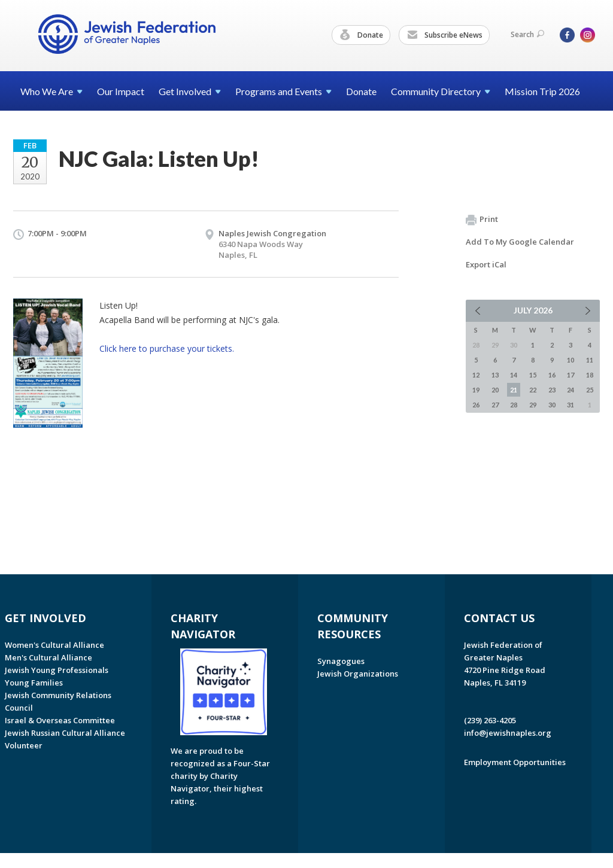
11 (590, 360)
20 (495, 390)
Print (482, 220)
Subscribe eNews (445, 35)
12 (476, 375)
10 (570, 360)
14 (514, 375)
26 (476, 405)
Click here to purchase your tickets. (167, 348)
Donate (362, 35)
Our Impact (121, 91)
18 (590, 375)
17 (570, 375)
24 (570, 390)
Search (527, 34)
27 (495, 405)
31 (570, 405)
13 (495, 375)
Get (190, 91)
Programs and (283, 91)
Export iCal (486, 264)
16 (552, 375)
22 (533, 390)
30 (552, 405)
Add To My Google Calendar (520, 242)
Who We (51, 91)
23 (552, 390)
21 (514, 390)
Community (441, 91)
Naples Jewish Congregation (272, 233)
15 (533, 375)
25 (590, 390)
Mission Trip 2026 (542, 91)
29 (533, 405)
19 (476, 390)
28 (514, 405)
